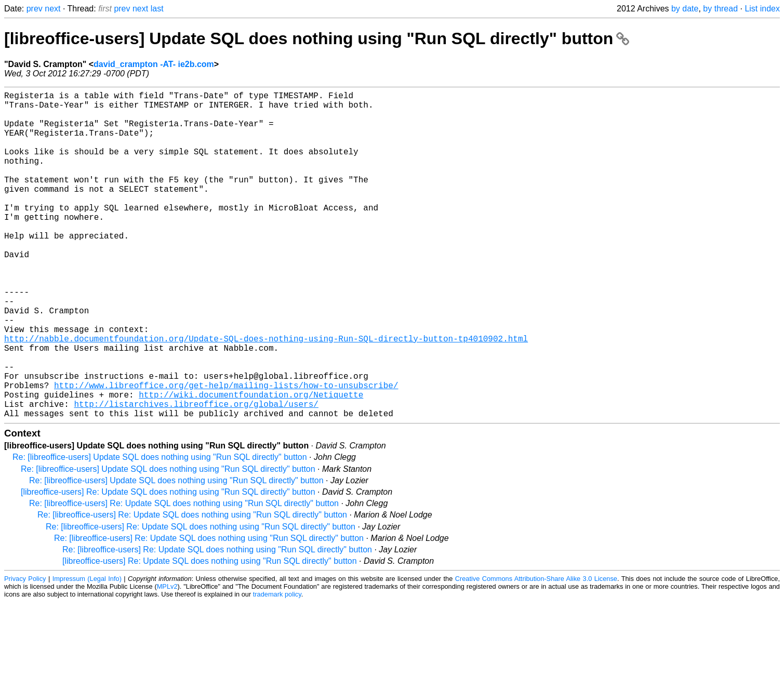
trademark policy (277, 667)
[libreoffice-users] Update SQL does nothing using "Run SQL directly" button (317, 38)
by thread (720, 9)
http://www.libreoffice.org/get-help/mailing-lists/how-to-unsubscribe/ (226, 452)
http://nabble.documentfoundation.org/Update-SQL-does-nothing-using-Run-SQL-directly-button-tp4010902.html (266, 394)
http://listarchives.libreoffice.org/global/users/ (196, 474)
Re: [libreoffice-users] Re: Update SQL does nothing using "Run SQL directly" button (184, 576)
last (157, 9)
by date (685, 9)
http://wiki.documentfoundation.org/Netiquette (251, 463)
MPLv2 (167, 659)
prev (35, 9)
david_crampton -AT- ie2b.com (154, 64)
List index (762, 9)
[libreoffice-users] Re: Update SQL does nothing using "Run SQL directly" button (168, 565)
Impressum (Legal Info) (87, 651)
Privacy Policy (25, 651)
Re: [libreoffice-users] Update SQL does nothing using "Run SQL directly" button (160, 530)
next (52, 9)
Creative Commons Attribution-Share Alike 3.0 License (536, 651)
